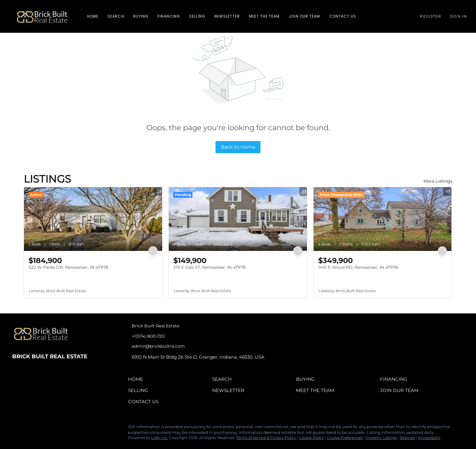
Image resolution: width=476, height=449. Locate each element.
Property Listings (381, 438)
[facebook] (17, 428)
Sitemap (407, 438)
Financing (169, 16)
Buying (141, 16)
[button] (42, 16)
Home (93, 16)
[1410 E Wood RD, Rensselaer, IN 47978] (383, 219)
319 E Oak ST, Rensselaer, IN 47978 (209, 267)
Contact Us (343, 16)
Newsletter (227, 16)
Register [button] (430, 16)
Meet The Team (264, 16)
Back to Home (238, 147)
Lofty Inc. (160, 438)
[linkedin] (29, 428)
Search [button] (116, 16)
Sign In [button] (459, 16)
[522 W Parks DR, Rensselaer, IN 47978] (93, 219)
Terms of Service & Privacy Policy (266, 438)
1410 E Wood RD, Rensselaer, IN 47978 (358, 267)
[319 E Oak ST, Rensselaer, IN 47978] (238, 219)
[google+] (65, 428)
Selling (197, 16)
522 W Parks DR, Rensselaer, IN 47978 (68, 267)
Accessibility (429, 438)
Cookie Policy (311, 438)
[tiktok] (53, 428)
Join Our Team (304, 16)
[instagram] (41, 428)
